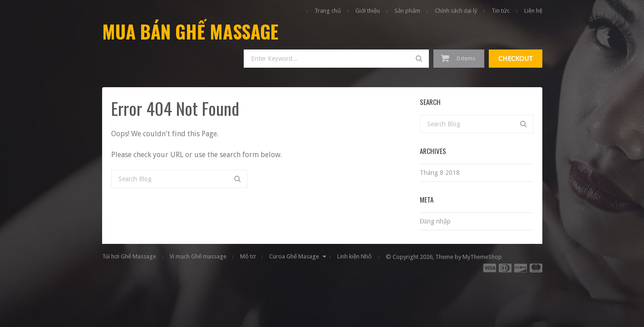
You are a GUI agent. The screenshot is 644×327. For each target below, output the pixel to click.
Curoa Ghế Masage (294, 256)
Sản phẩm (407, 11)
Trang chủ (328, 11)
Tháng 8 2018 (440, 173)
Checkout (516, 59)
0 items (466, 58)
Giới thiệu (368, 11)
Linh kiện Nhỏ (354, 256)
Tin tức (501, 11)
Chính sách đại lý (456, 11)
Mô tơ (248, 256)
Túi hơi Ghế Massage (129, 256)
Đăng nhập (435, 221)
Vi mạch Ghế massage (198, 256)
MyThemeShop (482, 257)
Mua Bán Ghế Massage (190, 31)
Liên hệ (533, 11)
